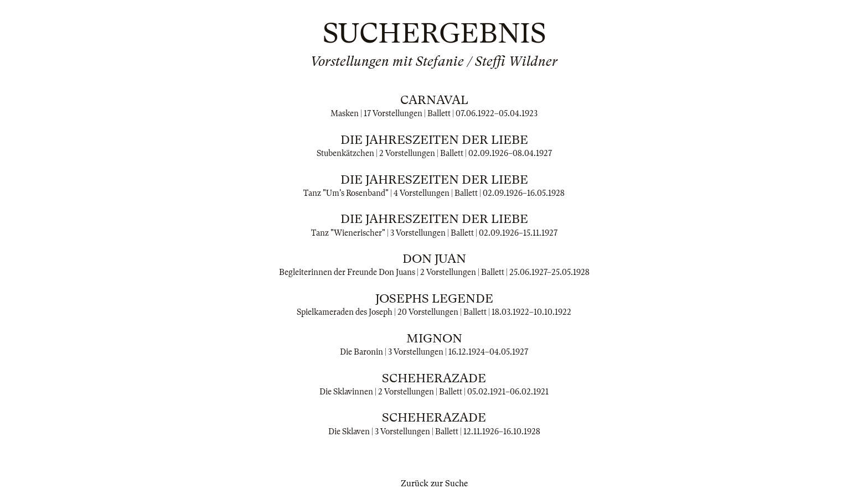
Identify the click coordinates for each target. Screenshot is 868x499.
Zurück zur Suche (434, 484)
